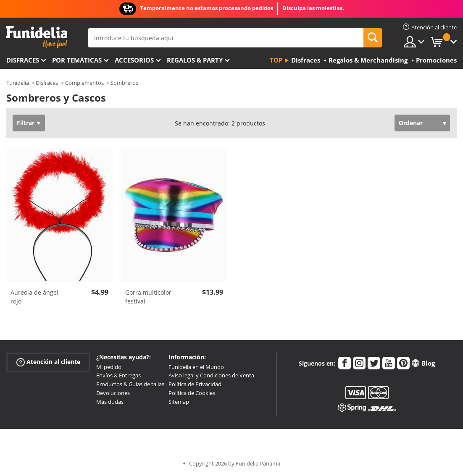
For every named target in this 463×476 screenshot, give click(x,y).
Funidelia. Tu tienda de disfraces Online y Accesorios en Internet (37, 37)
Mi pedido (109, 367)
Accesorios (134, 60)
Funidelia (18, 83)
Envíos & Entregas (118, 375)
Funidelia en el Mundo (196, 367)
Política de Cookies (192, 393)
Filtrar (26, 123)
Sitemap (179, 402)
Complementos (84, 83)
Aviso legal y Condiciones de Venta (211, 375)
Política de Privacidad (195, 384)
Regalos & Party (195, 60)
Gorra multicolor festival (148, 297)
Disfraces (23, 60)
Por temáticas (77, 60)
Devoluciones (113, 393)
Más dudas (110, 402)
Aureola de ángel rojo (34, 297)
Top (276, 60)
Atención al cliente (48, 362)
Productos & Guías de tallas (130, 384)
